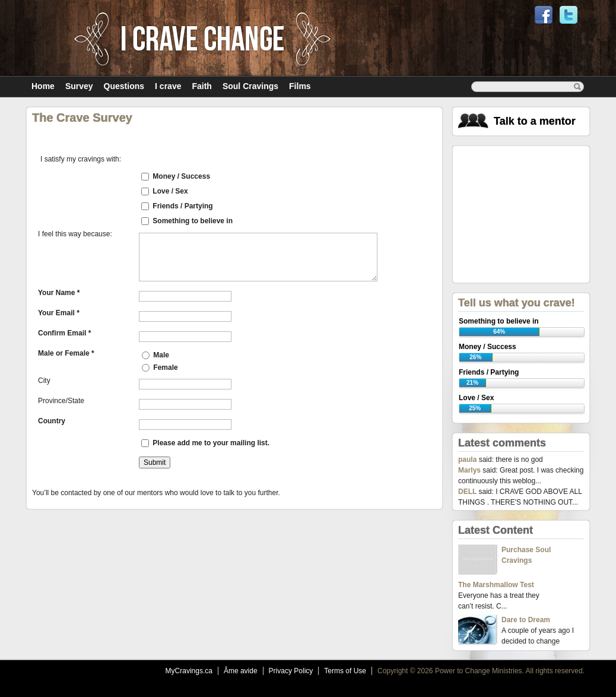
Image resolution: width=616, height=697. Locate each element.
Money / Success (181, 176)
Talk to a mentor (535, 121)
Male (155, 355)
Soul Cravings (250, 86)
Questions (124, 86)
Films (300, 86)
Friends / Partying (182, 206)
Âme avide (241, 671)
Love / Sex (170, 191)
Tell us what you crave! (517, 303)
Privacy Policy (291, 671)
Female (160, 367)
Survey (79, 86)
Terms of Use (345, 671)
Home (43, 86)
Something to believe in (193, 221)
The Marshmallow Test (496, 585)
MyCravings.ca (189, 671)
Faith (201, 86)
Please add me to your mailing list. (211, 443)
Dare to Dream (526, 620)
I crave (168, 86)
